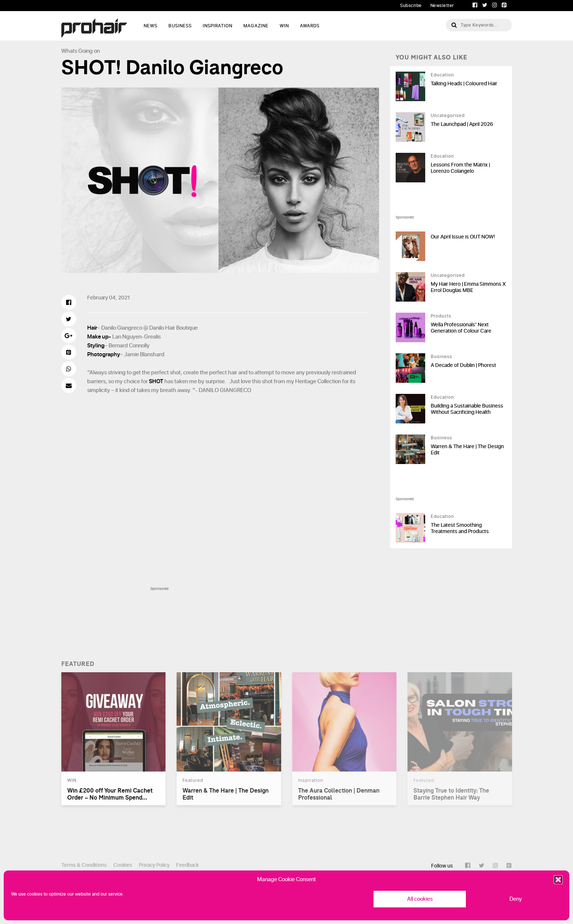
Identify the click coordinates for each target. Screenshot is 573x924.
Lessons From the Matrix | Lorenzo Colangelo (460, 168)
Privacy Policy (154, 865)
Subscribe (411, 6)
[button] (558, 880)
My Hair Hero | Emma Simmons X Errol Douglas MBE (468, 287)
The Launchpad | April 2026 (462, 124)
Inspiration (218, 26)
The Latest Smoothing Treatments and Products (460, 528)
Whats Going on (81, 51)
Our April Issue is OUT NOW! (463, 237)
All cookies (420, 899)
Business (180, 26)
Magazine (256, 26)
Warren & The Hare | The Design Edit (467, 450)
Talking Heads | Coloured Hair (464, 84)
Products (441, 316)
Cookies (123, 865)
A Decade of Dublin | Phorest (463, 365)
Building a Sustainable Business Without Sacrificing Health (467, 409)
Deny (516, 899)
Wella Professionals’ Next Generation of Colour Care (461, 328)
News (151, 26)
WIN (284, 26)
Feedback (187, 865)
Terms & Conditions (84, 865)
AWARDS (310, 26)
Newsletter (442, 6)
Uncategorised (448, 116)
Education (442, 75)
